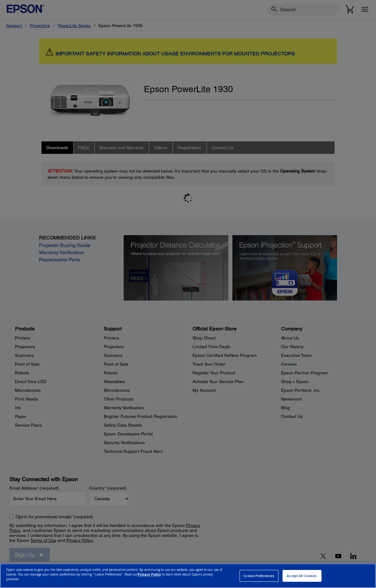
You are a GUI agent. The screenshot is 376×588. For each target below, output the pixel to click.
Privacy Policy (149, 574)
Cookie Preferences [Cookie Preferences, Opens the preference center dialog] (259, 576)
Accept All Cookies (302, 576)
